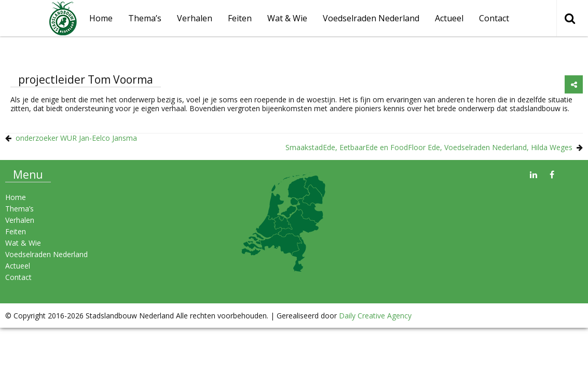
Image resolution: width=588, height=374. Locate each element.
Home (16, 197)
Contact (494, 18)
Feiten (240, 18)
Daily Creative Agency (375, 316)
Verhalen (195, 18)
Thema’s (145, 18)
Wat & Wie (287, 18)
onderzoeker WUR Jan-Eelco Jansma (76, 138)
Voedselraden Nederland (371, 18)
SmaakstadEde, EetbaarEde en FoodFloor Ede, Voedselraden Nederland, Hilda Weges (429, 147)
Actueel (449, 18)
